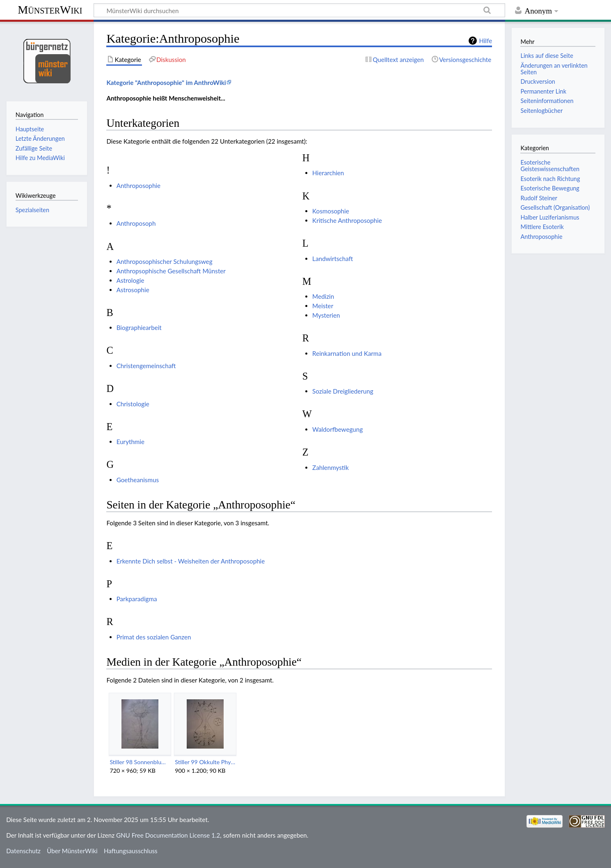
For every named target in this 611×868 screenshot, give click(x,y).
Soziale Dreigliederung (343, 391)
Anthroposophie (138, 186)
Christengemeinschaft (146, 366)
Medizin (323, 296)
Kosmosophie (331, 211)
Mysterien (326, 315)
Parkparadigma (137, 599)
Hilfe (485, 41)
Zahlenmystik (331, 467)
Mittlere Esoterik (542, 227)
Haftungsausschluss (131, 851)
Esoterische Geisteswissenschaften (550, 166)
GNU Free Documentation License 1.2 (168, 835)
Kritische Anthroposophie (347, 220)
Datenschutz (23, 851)
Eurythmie (130, 442)
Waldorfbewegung (338, 429)
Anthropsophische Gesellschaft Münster (171, 271)
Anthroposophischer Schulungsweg (165, 261)
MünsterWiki (50, 10)
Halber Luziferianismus (550, 217)
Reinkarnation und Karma (347, 353)
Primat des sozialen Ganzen (154, 637)
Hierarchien (328, 173)
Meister (323, 306)
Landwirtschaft (333, 259)
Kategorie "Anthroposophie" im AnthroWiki (166, 82)
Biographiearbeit (139, 328)
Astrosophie (133, 290)
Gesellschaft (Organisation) (555, 207)
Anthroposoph (136, 223)
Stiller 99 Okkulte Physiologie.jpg (205, 762)
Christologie (133, 404)
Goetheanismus (138, 480)
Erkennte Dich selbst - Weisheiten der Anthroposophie (191, 561)
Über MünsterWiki (72, 851)
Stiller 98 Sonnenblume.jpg (140, 762)
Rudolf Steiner (539, 198)
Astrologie (130, 280)
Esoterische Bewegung (550, 188)
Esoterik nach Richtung (550, 179)
